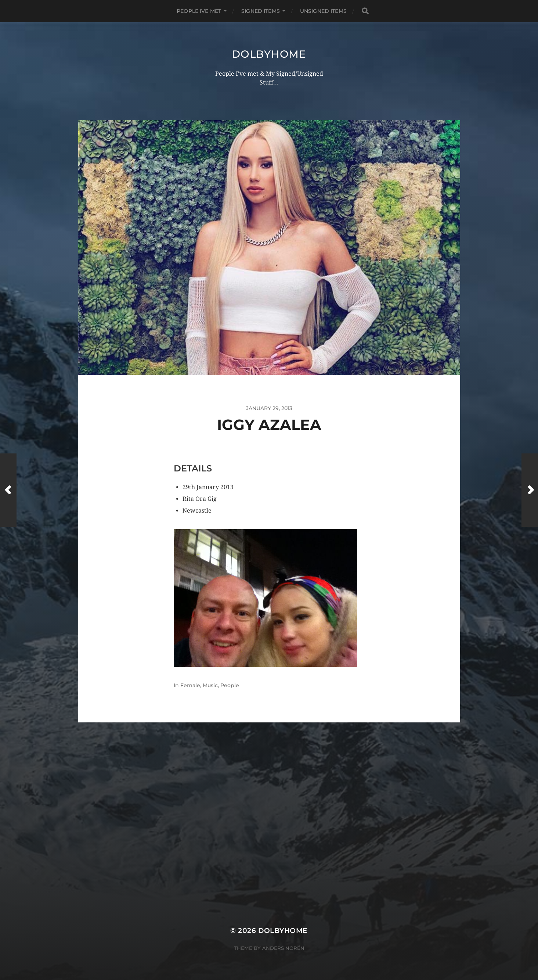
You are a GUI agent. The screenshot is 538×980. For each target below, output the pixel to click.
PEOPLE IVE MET (199, 11)
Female (190, 685)
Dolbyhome (269, 54)
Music (210, 685)
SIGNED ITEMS (261, 11)
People (230, 685)
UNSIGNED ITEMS (323, 11)
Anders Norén (283, 948)
